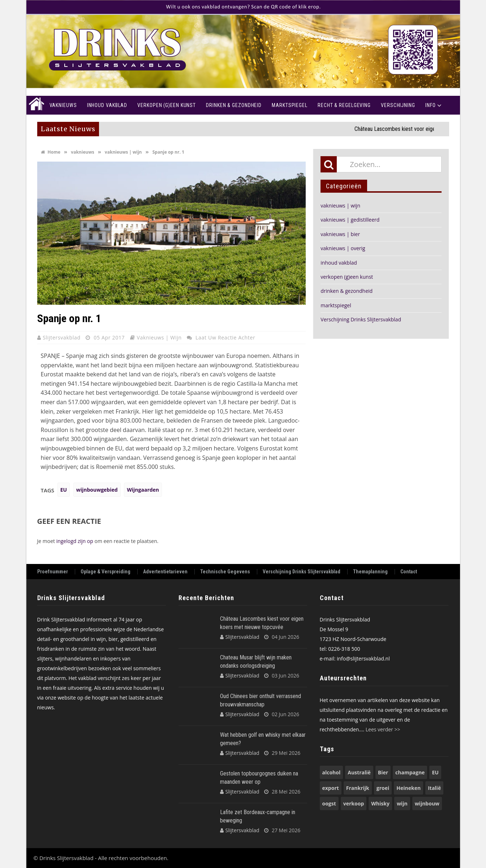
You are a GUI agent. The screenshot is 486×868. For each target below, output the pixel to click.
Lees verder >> (383, 729)
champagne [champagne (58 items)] (410, 772)
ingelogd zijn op (75, 541)
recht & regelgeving (344, 105)
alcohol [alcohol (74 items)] (332, 772)
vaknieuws (82, 152)
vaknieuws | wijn (123, 152)
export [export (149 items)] (331, 788)
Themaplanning (370, 572)
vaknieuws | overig (343, 248)
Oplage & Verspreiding (106, 572)
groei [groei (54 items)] (383, 788)
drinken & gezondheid (347, 291)
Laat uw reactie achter (225, 337)
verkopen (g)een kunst (347, 277)
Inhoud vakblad (107, 105)
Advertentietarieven (165, 572)
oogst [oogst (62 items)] (329, 803)
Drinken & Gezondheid (234, 105)
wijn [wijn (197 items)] (402, 803)
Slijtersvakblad (62, 337)
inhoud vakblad (339, 263)
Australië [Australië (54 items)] (359, 772)
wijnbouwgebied (97, 490)
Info (431, 105)
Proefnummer (53, 572)
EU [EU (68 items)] (435, 772)
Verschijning (398, 105)
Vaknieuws (63, 105)
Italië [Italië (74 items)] (434, 788)
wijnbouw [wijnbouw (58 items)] (427, 803)
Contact (409, 572)
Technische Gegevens (225, 572)
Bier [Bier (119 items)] (383, 772)
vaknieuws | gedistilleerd (350, 220)
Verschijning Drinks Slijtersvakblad (361, 319)
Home (35, 105)
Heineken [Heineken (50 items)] (408, 788)
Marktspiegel (290, 105)
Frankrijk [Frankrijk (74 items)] (358, 788)
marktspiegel (336, 305)
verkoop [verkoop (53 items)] (354, 803)
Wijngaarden (143, 490)
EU (64, 490)
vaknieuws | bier (340, 234)
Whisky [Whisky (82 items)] (380, 803)
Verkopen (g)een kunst (167, 105)
